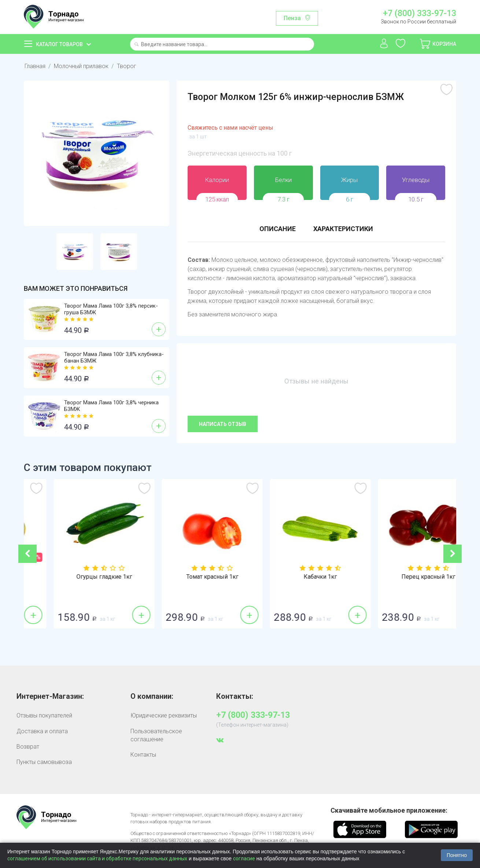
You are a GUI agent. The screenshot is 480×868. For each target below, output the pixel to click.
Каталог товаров (59, 44)
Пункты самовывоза (44, 762)
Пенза (292, 18)
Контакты (143, 755)
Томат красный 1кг (294, 577)
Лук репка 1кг (78, 577)
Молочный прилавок (81, 66)
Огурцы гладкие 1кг (186, 577)
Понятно (457, 855)
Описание (278, 229)
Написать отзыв (223, 424)
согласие (244, 858)
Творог (127, 66)
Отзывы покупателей (44, 715)
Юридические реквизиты (164, 715)
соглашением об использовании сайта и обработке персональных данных (97, 858)
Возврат (28, 747)
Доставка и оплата (42, 731)
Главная (35, 66)
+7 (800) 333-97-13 (420, 14)
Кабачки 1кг (402, 577)
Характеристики (343, 229)
